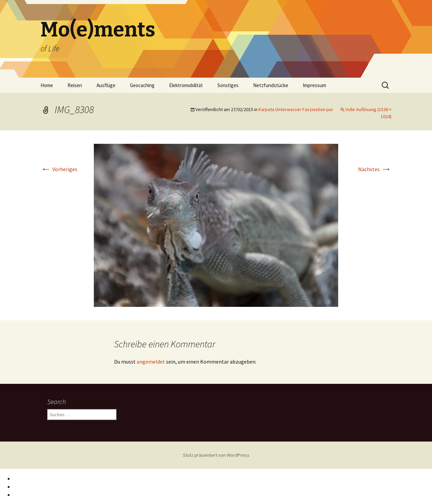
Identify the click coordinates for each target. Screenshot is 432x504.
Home (47, 85)
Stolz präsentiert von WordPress (216, 455)
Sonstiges (228, 85)
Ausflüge (106, 85)
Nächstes (375, 169)
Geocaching (142, 85)
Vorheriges (59, 169)
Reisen (75, 85)
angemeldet (151, 362)
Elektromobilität (186, 85)
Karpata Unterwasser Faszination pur (296, 109)
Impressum (314, 85)
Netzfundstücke (271, 85)
